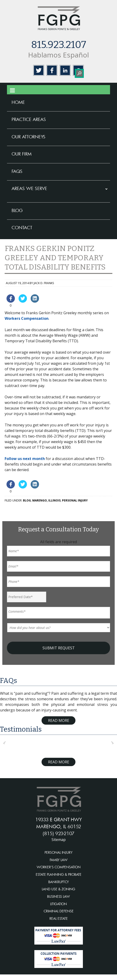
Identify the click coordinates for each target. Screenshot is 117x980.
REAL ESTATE (59, 918)
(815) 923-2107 (58, 833)
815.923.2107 (59, 45)
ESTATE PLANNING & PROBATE (59, 874)
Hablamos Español (58, 55)
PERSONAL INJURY (59, 852)
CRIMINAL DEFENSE (59, 911)
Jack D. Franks (44, 283)
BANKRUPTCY (59, 882)
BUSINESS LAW (58, 896)
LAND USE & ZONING (58, 889)
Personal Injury (75, 500)
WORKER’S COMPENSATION (59, 867)
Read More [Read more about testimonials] (59, 762)
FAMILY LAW (59, 860)
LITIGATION (58, 904)
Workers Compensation (27, 318)
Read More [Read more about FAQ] (59, 720)
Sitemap (59, 840)
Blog (27, 500)
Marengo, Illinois (46, 500)
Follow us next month (25, 459)
